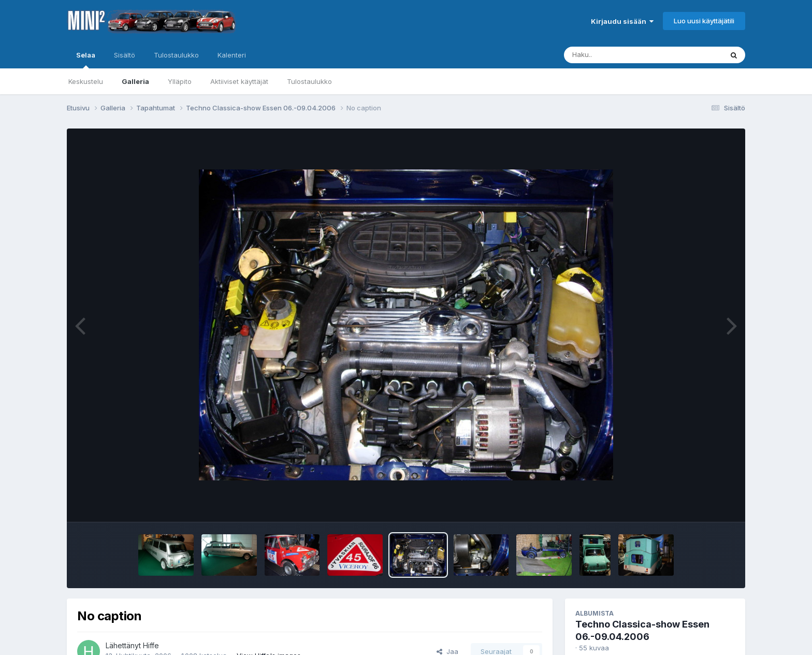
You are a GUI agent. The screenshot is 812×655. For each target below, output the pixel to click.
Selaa (86, 60)
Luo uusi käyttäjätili (704, 21)
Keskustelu (86, 81)
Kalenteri (232, 55)
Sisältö (125, 55)
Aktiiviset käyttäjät (239, 81)
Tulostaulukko (309, 81)
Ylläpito (180, 81)
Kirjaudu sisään (622, 21)
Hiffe (151, 645)
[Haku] (624, 55)
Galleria (135, 81)
